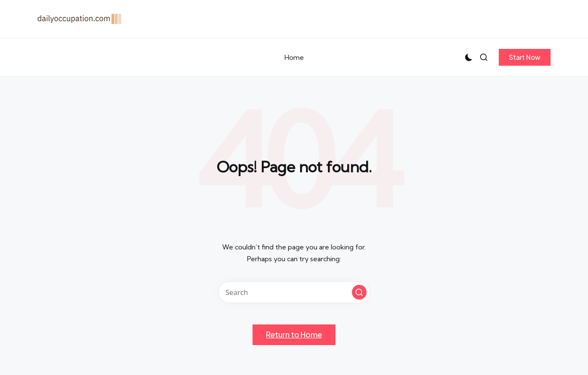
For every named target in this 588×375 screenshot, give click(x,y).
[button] (525, 57)
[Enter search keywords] (294, 292)
